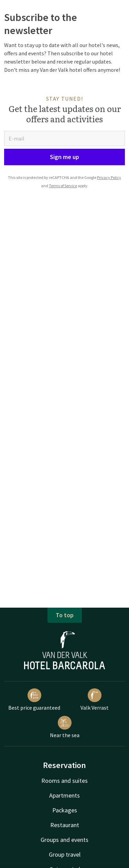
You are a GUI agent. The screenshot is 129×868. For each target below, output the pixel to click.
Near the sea (65, 727)
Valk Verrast (95, 700)
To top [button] (65, 615)
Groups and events (64, 840)
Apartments (64, 795)
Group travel (65, 854)
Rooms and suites (64, 781)
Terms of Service (63, 186)
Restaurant (65, 825)
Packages (65, 810)
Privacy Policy (109, 177)
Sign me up (64, 157)
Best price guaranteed (34, 700)
